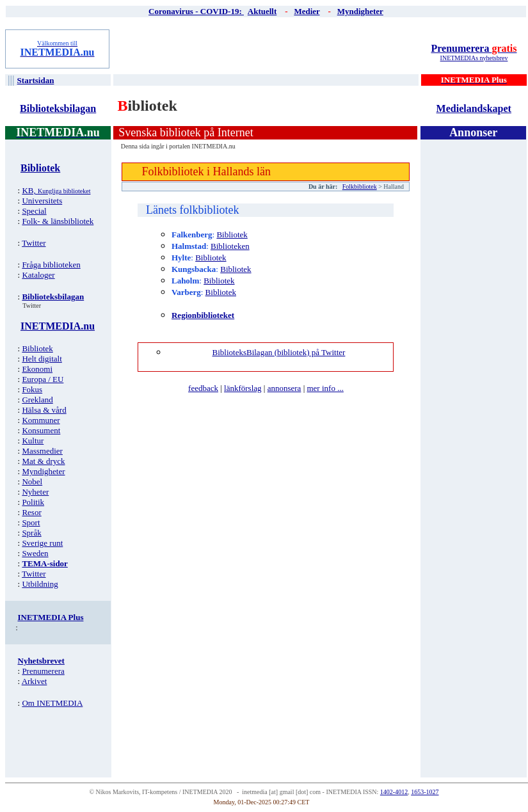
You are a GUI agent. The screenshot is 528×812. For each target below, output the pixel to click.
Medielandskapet (474, 108)
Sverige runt (42, 543)
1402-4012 (394, 792)
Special (34, 211)
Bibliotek (37, 348)
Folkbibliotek (360, 187)
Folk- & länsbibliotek (58, 221)
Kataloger (38, 275)
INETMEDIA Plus (51, 617)
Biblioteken (230, 246)
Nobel (32, 482)
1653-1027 (425, 792)
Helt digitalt (42, 359)
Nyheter (35, 492)
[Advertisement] (267, 49)
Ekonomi (37, 369)
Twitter (34, 243)
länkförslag (243, 388)
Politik (33, 502)
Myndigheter (43, 471)
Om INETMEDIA (52, 703)
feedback (203, 388)
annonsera (284, 388)
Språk (31, 533)
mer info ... (325, 388)
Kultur (33, 441)
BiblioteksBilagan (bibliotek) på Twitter (279, 352)
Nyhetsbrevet (41, 661)
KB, (56, 190)
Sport (31, 522)
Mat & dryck (43, 461)
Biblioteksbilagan (58, 108)
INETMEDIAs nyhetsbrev (474, 58)
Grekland (37, 400)
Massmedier (42, 451)
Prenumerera (474, 48)
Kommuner (41, 420)
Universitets (42, 201)
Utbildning (40, 584)
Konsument (41, 430)
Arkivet (35, 681)
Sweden (35, 553)
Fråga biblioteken (51, 265)
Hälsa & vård (44, 410)
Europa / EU (43, 379)
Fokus (32, 389)
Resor (31, 512)
